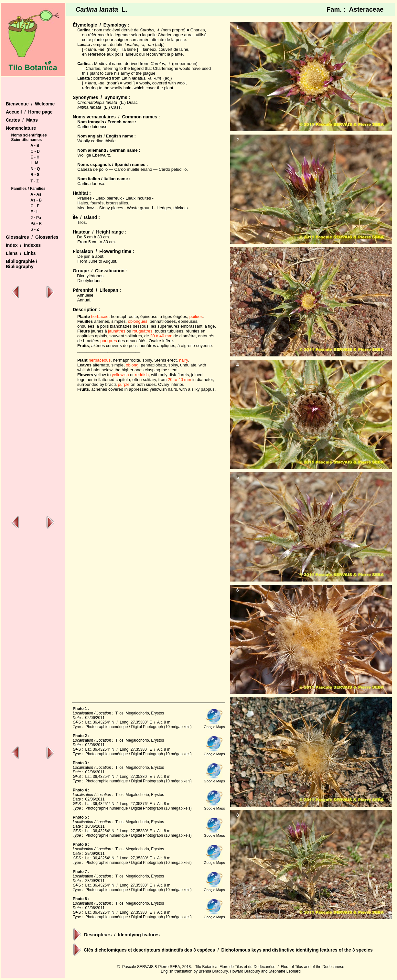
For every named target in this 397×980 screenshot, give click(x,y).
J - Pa (36, 218)
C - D (35, 151)
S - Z (35, 229)
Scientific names (27, 140)
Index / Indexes (23, 245)
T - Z (35, 181)
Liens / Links (21, 253)
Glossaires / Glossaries (32, 237)
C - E (35, 206)
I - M (35, 163)
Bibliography (20, 267)
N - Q (35, 169)
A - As (36, 194)
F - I (34, 212)
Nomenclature (21, 128)
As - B (36, 200)
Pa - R (36, 223)
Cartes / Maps (22, 120)
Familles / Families (28, 189)
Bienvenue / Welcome (30, 104)
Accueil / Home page (29, 112)
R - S (35, 175)
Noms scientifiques (29, 135)
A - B (35, 146)
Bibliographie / (21, 261)
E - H (35, 157)
